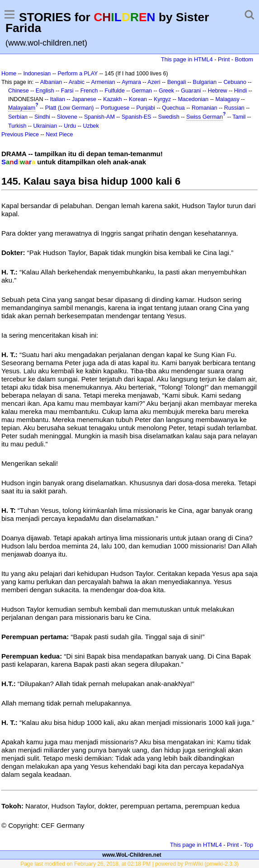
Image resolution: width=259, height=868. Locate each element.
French (89, 91)
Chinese (19, 91)
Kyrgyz (162, 99)
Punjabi (146, 108)
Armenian (103, 82)
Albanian (51, 82)
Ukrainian (45, 126)
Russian (234, 108)
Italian (58, 99)
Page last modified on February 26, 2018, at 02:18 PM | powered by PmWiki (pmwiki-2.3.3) (129, 864)
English (45, 91)
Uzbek (91, 126)
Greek (166, 91)
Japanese (84, 99)
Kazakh (113, 99)
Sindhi (42, 117)
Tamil (239, 117)
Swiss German (205, 117)
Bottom (244, 59)
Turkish (17, 126)
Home (9, 74)
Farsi (67, 91)
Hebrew (218, 91)
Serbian (18, 117)
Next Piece (59, 135)
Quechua (173, 108)
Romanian (205, 108)
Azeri (154, 82)
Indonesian (37, 74)
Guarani (191, 91)
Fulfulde (115, 91)
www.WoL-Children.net (132, 855)
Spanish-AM (99, 117)
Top (248, 845)
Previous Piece (20, 135)
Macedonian (193, 99)
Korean (138, 99)
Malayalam (22, 108)
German (142, 91)
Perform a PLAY (78, 74)
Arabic (77, 82)
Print (224, 59)
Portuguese (115, 108)
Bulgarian (205, 82)
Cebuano (235, 82)
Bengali (177, 82)
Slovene (67, 117)
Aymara (131, 82)
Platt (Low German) (70, 108)
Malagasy (227, 99)
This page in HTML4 (187, 59)
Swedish (169, 117)
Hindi (240, 91)
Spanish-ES (137, 117)
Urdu (70, 126)
